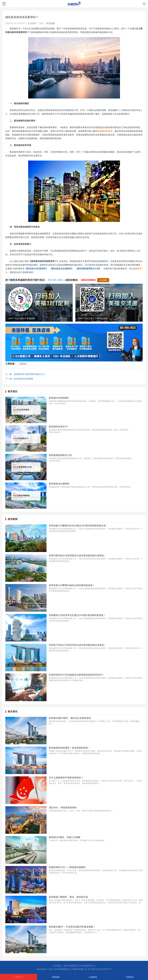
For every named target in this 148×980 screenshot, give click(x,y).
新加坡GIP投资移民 (36, 269)
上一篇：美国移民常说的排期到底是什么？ (26, 374)
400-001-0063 (55, 280)
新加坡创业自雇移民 (62, 269)
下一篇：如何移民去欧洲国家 (19, 379)
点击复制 (103, 280)
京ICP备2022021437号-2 (100, 969)
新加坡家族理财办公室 (88, 269)
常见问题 (50, 23)
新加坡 (23, 364)
